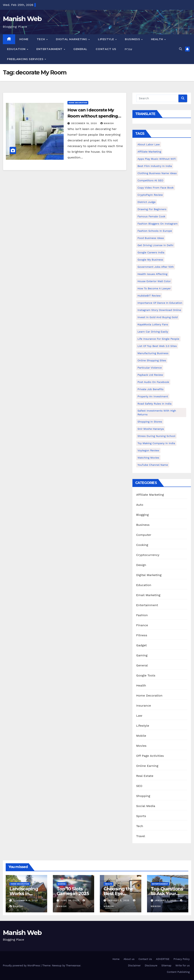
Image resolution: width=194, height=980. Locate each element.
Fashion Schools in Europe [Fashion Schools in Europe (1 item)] (155, 231)
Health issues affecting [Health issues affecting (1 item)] (153, 274)
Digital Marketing (72, 39)
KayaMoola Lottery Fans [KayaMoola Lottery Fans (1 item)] (153, 324)
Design (141, 565)
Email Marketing (148, 595)
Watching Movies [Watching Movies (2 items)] (148, 458)
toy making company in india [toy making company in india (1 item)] (156, 443)
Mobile (141, 736)
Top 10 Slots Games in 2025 (73, 891)
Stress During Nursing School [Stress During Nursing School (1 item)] (156, 436)
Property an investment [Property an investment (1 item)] (153, 396)
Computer (144, 535)
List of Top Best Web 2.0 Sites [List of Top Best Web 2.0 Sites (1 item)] (157, 346)
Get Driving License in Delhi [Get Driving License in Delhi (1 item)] (155, 245)
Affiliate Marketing (150, 495)
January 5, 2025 (119, 900)
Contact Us (106, 49)
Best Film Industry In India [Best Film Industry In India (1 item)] (155, 166)
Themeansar (73, 966)
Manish (107, 123)
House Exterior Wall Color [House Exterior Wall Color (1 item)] (154, 281)
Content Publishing (178, 972)
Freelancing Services (26, 59)
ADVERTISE (163, 959)
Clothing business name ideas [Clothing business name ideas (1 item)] (157, 173)
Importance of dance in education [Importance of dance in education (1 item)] (160, 303)
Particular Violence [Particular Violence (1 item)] (150, 368)
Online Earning (147, 766)
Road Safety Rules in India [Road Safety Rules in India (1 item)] (154, 404)
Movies (141, 746)
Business (133, 39)
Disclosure (151, 966)
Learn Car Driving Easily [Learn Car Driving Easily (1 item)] (153, 332)
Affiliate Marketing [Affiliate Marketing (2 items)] (149, 152)
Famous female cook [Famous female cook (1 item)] (151, 216)
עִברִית (128, 49)
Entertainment (50, 49)
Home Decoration (78, 103)
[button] (181, 49)
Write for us (183, 966)
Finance (142, 625)
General (80, 49)
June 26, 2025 (70, 900)
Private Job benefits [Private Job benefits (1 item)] (151, 389)
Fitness (142, 635)
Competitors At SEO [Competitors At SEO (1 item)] (150, 180)
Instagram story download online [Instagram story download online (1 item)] (159, 310)
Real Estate (145, 776)
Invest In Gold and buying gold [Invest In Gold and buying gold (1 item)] (158, 317)
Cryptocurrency (148, 555)
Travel (141, 836)
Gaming (142, 655)
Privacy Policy (182, 959)
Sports (141, 816)
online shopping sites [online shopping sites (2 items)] (152, 360)
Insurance (144, 706)
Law (139, 716)
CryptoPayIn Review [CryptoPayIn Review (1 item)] (150, 195)
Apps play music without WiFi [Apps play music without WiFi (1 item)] (157, 159)
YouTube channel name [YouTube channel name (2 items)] (153, 465)
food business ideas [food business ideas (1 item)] (151, 238)
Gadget (142, 645)
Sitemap (166, 966)
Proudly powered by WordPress (22, 966)
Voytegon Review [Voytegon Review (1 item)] (148, 450)
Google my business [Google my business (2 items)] (150, 260)
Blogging (142, 515)
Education (17, 49)
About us (129, 959)
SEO (139, 786)
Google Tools (146, 675)
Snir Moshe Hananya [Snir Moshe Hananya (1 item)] (151, 429)
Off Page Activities (150, 756)
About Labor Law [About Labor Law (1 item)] (149, 144)
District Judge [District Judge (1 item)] (147, 202)
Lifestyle (106, 39)
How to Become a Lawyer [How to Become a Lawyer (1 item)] (154, 288)
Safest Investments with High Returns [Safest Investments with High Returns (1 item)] (157, 413)
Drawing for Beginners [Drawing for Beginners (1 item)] (152, 209)
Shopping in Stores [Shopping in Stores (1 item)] (150, 422)
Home (24, 39)
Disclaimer (134, 966)
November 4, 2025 (26, 900)
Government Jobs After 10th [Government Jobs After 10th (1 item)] (156, 267)
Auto (140, 505)
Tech (41, 39)
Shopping (143, 796)
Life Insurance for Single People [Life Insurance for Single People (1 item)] (158, 339)
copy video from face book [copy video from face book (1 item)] (156, 188)
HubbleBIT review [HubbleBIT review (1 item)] (149, 296)
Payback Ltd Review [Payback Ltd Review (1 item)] (150, 375)
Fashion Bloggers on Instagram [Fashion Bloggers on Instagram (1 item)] (158, 224)
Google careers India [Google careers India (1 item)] (151, 252)
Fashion (142, 615)
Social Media (146, 806)
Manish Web (22, 19)
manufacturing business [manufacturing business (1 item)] (153, 353)
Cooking (142, 545)
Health (158, 39)
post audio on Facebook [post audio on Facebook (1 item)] (153, 382)
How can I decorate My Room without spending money (93, 116)
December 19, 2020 (84, 123)
